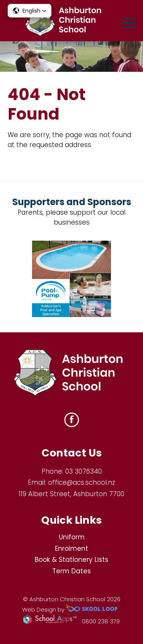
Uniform (72, 537)
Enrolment (71, 549)
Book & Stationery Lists (71, 560)
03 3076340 (84, 471)
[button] (30, 11)
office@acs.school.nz (82, 482)
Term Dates (71, 571)
